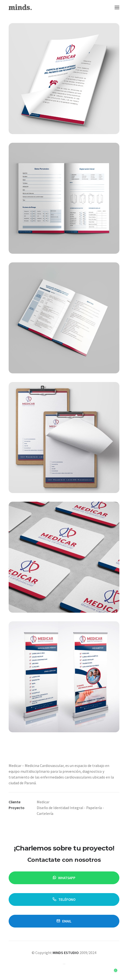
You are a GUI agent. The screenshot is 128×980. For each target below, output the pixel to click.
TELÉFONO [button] (64, 899)
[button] (117, 7)
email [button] (64, 921)
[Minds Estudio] (20, 7)
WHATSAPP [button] (64, 878)
